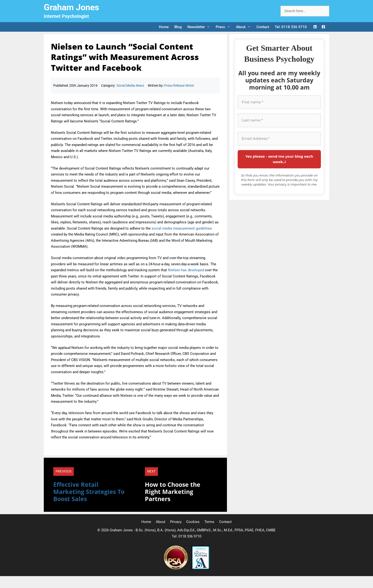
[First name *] (279, 102)
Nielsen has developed (186, 270)
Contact (263, 27)
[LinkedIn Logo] (315, 27)
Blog (178, 27)
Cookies (193, 522)
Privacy (176, 522)
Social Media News (130, 85)
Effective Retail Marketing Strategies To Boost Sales (89, 492)
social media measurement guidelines (182, 228)
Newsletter (200, 27)
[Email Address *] (279, 139)
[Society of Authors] (200, 568)
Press (224, 27)
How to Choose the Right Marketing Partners (173, 492)
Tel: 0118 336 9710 (291, 27)
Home (164, 27)
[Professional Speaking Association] (176, 568)
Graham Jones (71, 7)
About (245, 27)
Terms (209, 522)
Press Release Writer (179, 85)
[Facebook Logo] (323, 27)
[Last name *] (279, 120)
